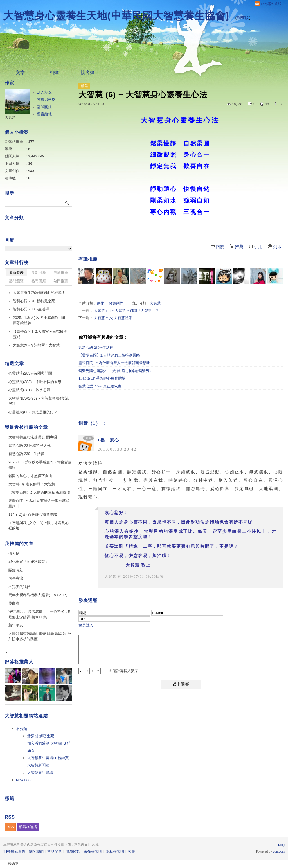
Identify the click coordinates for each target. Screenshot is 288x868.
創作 (100, 303)
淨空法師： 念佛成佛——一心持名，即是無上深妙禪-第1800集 (40, 614)
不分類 (22, 729)
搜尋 (67, 203)
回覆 (220, 247)
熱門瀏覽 (16, 281)
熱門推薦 (61, 281)
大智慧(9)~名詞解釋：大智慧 (36, 345)
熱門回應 (39, 281)
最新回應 (39, 273)
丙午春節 (16, 578)
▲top (281, 845)
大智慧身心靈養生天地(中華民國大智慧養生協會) (116, 16)
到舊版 (243, 18)
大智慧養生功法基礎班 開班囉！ (39, 293)
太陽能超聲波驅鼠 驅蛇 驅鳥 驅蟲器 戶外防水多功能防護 (40, 636)
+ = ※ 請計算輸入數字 (108, 671)
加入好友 (44, 92)
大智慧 (155, 303)
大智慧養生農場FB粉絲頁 (48, 758)
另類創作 (116, 303)
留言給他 (44, 114)
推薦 (239, 247)
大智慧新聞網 (38, 765)
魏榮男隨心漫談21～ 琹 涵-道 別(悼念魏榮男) (115, 371)
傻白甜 (14, 603)
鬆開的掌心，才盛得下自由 (30, 476)
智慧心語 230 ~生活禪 (96, 347)
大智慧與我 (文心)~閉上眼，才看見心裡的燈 (39, 526)
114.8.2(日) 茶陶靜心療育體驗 (102, 378)
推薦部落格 (46, 99)
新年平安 (16, 625)
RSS (10, 827)
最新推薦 (61, 273)
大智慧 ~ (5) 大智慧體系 (113, 318)
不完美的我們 (19, 587)
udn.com (279, 851)
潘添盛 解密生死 (41, 736)
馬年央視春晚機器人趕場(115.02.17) (38, 595)
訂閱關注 (44, 107)
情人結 (14, 554)
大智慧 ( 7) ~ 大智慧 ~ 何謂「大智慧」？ (126, 311)
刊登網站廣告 (14, 852)
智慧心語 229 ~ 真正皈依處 (100, 386)
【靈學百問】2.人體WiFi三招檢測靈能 (109, 355)
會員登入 (86, 625)
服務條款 (73, 852)
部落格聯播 (28, 827)
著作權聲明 (93, 852)
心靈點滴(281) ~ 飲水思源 (29, 390)
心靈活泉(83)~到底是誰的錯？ (33, 412)
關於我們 (36, 852)
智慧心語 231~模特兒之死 (34, 301)
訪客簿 (88, 72)
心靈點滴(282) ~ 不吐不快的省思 (35, 382)
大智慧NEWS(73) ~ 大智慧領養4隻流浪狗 (39, 401)
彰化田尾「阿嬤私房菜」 (29, 562)
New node (24, 780)
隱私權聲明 (115, 852)
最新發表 (16, 273)
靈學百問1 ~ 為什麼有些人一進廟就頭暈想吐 (114, 363)
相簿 (54, 72)
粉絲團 (13, 864)
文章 (20, 72)
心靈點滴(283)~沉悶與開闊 (30, 373)
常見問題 (55, 852)
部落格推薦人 (19, 662)
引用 (258, 247)
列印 (277, 247)
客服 (131, 852)
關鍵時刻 (16, 570)
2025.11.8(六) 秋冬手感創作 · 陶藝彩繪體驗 (39, 320)
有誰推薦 (88, 259)
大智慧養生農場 (40, 773)
